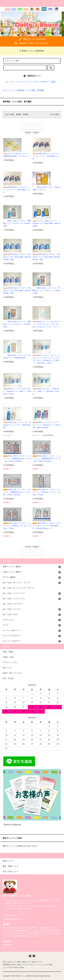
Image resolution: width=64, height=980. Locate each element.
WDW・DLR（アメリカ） (13, 673)
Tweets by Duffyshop (12, 825)
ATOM (21, 967)
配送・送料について (24, 962)
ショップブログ (8, 967)
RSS (16, 967)
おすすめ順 (10, 114)
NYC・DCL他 (8, 678)
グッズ (13, 90)
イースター (35, 82)
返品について (37, 962)
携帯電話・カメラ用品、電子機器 (31, 90)
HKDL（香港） (9, 652)
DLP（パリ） (8, 668)
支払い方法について (10, 962)
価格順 (19, 114)
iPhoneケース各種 (48, 82)
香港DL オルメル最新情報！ (32, 51)
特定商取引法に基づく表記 (12, 965)
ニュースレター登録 (45, 965)
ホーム (5, 90)
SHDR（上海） (9, 657)
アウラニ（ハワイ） (11, 662)
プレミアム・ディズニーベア (17, 82)
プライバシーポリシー (30, 965)
